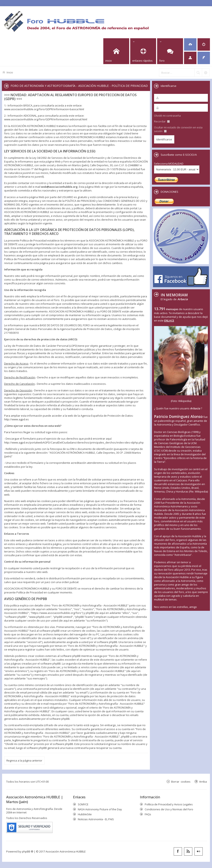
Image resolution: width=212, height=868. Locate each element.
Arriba (203, 781)
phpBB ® (28, 851)
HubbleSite (85, 814)
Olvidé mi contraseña (167, 116)
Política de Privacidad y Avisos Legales (169, 804)
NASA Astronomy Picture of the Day (100, 809)
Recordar (162, 121)
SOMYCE (83, 804)
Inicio (10, 72)
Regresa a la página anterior (24, 760)
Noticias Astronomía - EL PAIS (96, 819)
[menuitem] (190, 44)
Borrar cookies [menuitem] (181, 781)
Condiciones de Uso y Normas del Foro (169, 809)
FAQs (148, 814)
